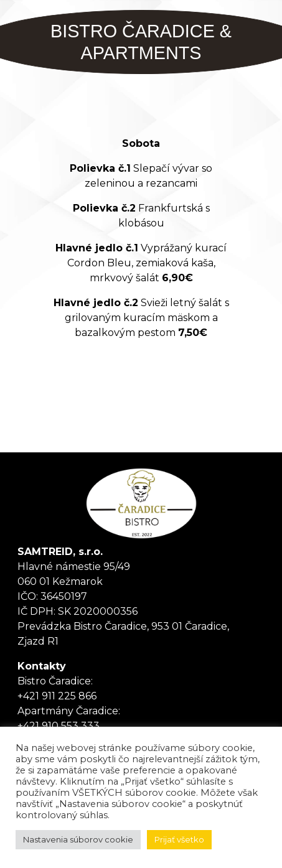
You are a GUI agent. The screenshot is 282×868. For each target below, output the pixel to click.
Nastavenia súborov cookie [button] (78, 839)
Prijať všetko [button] (179, 839)
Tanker (141, 503)
